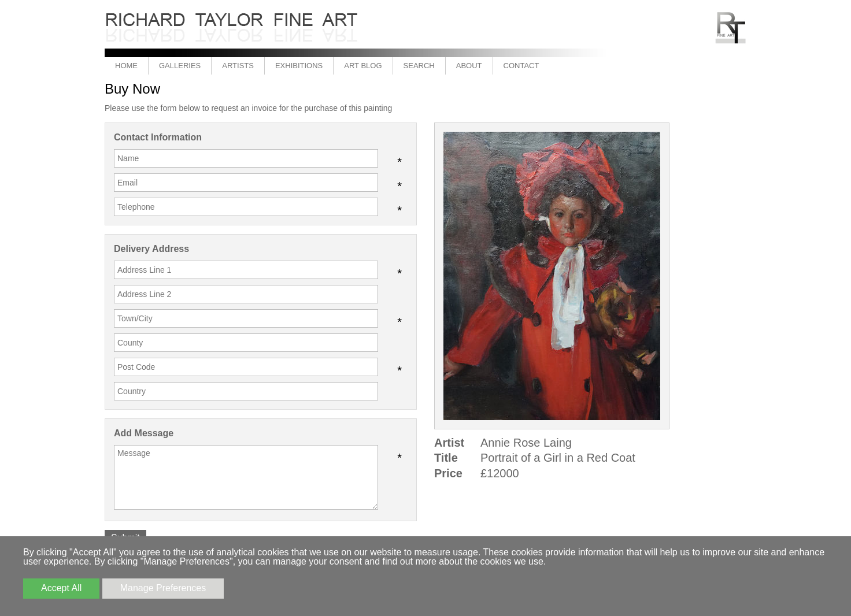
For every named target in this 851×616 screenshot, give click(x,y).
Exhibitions (299, 66)
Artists (238, 66)
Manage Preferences (163, 588)
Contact (521, 66)
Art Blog (363, 66)
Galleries (180, 66)
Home (126, 66)
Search (419, 66)
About (469, 66)
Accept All (61, 588)
